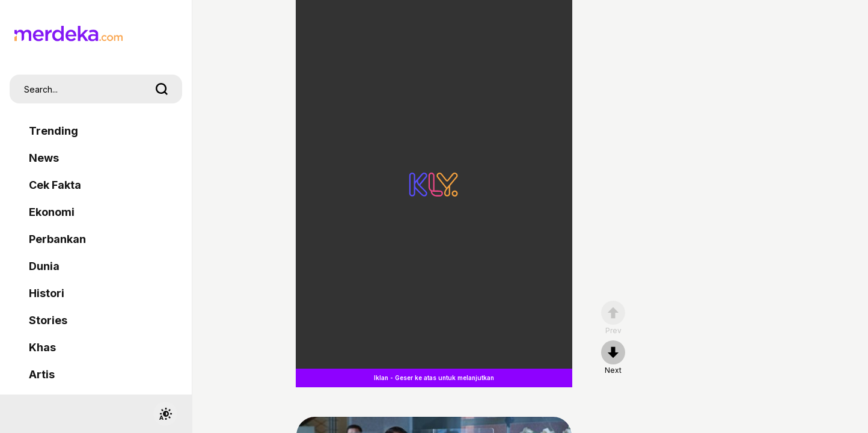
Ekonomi (52, 212)
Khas (42, 347)
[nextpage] (613, 358)
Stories (48, 320)
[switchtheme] (165, 414)
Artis (42, 374)
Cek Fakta (55, 185)
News (44, 158)
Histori (47, 293)
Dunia (44, 266)
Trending (53, 131)
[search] (162, 89)
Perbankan (57, 239)
